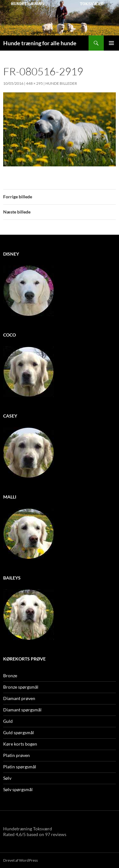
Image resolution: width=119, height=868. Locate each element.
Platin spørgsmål (20, 767)
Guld (8, 721)
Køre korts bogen (20, 744)
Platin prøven (17, 755)
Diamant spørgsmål (22, 710)
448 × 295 (34, 83)
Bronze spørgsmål (21, 687)
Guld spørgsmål (19, 732)
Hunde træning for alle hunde (40, 43)
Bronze (10, 676)
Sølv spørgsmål (18, 789)
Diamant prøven (19, 698)
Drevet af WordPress (20, 860)
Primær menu (111, 43)
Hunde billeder (61, 83)
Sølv (7, 778)
